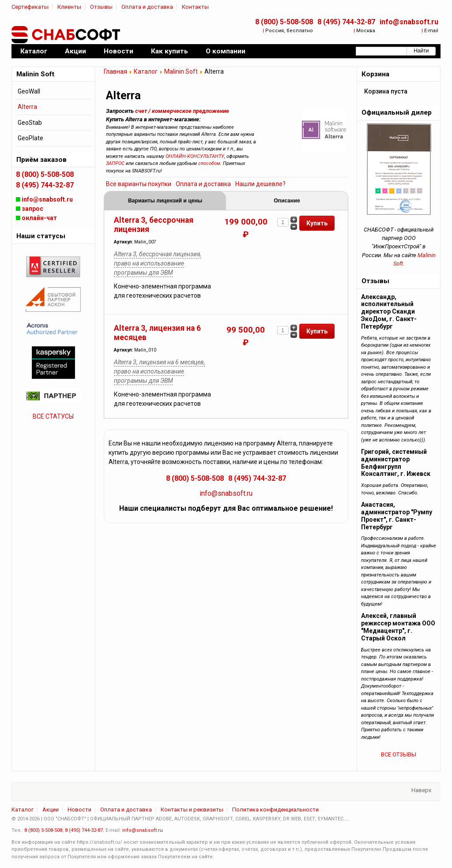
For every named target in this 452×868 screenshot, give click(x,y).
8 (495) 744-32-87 (346, 22)
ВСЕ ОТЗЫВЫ (399, 754)
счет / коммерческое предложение (182, 111)
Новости (79, 810)
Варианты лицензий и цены (165, 201)
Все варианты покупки (139, 184)
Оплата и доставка (147, 7)
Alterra (27, 107)
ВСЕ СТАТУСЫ (53, 416)
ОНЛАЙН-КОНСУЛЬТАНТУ (195, 156)
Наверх (421, 790)
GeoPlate (30, 138)
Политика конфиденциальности (275, 810)
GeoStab (30, 123)
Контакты (195, 7)
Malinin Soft (181, 71)
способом (209, 163)
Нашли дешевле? (260, 184)
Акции (51, 810)
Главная (115, 71)
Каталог (146, 71)
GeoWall (29, 91)
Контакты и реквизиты (192, 810)
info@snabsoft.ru (409, 22)
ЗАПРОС (115, 163)
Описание (287, 201)
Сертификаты (30, 7)
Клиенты (69, 7)
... (347, 819)
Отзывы (101, 7)
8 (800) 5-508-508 (284, 22)
